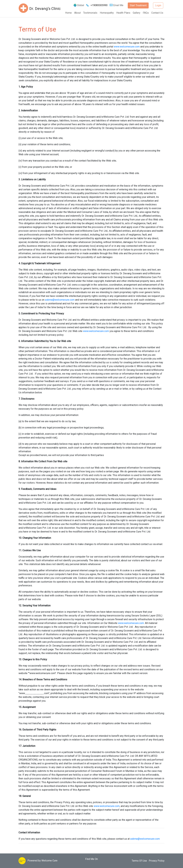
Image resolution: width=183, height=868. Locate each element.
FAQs (146, 13)
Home (68, 13)
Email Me (117, 5)
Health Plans (123, 13)
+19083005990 (99, 5)
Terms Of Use (139, 861)
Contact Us (157, 13)
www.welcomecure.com (127, 47)
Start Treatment (138, 5)
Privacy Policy (157, 861)
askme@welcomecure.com (60, 300)
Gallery (137, 13)
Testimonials (90, 13)
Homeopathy (107, 13)
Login (158, 5)
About (77, 13)
